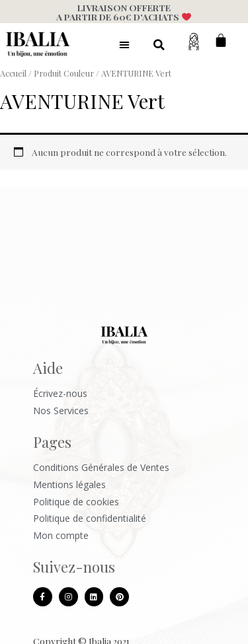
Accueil (13, 73)
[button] (124, 44)
